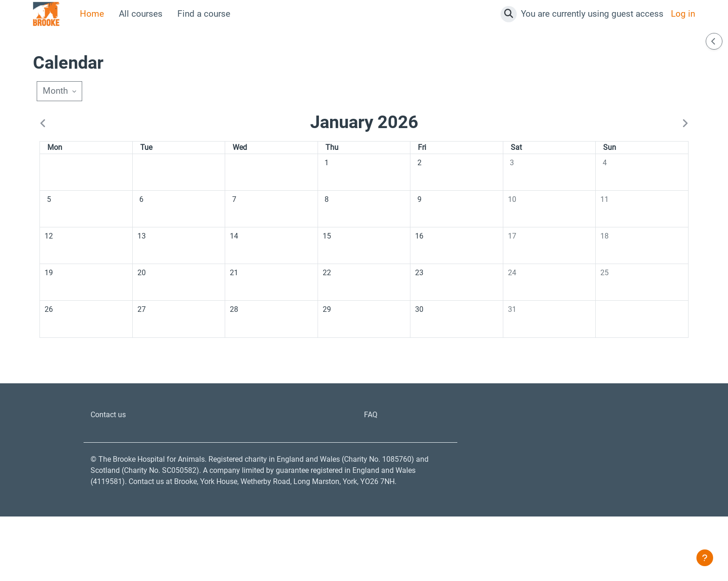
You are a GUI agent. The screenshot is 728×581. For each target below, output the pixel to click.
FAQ (372, 457)
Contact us (111, 457)
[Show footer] (705, 558)
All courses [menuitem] (141, 14)
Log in (683, 14)
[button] (509, 14)
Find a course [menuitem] (204, 14)
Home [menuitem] (92, 14)
